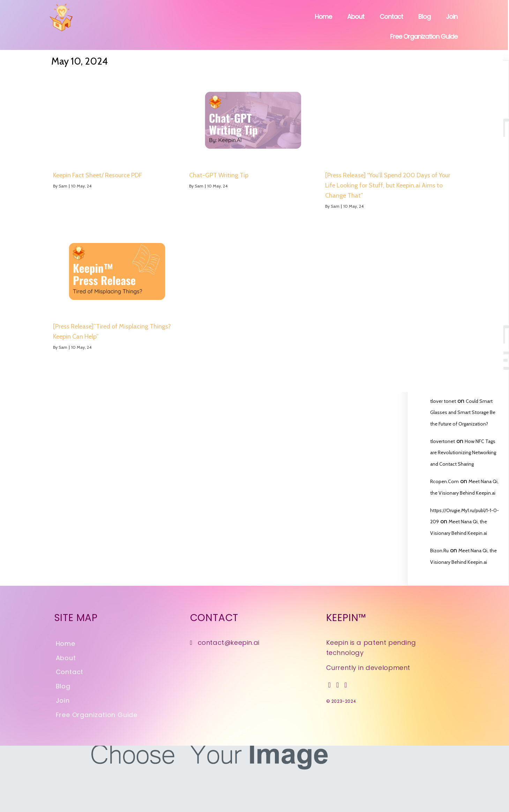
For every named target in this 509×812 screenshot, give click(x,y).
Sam (36, 186)
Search (486, 86)
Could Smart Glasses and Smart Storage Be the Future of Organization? (463, 412)
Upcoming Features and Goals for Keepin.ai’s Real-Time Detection (461, 285)
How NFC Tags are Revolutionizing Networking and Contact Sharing (463, 453)
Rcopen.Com (444, 481)
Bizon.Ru (439, 551)
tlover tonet (443, 401)
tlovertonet (443, 441)
